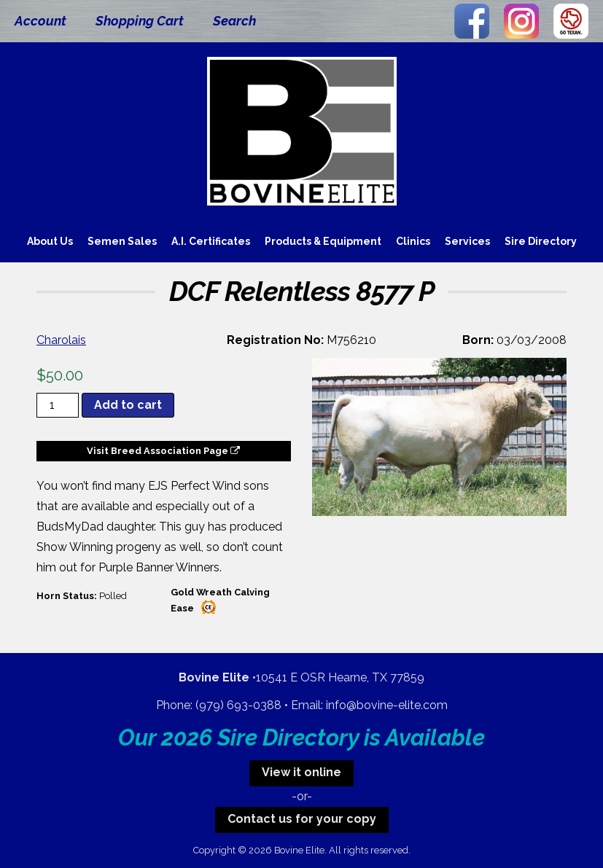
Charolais (61, 340)
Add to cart (128, 405)
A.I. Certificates (211, 241)
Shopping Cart (140, 21)
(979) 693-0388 (238, 705)
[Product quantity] (58, 405)
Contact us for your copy (302, 819)
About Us (50, 241)
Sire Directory (541, 241)
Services (467, 241)
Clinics (413, 241)
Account (40, 21)
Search (234, 21)
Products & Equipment (323, 241)
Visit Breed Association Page (163, 451)
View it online (301, 772)
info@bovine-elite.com (387, 705)
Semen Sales (122, 241)
